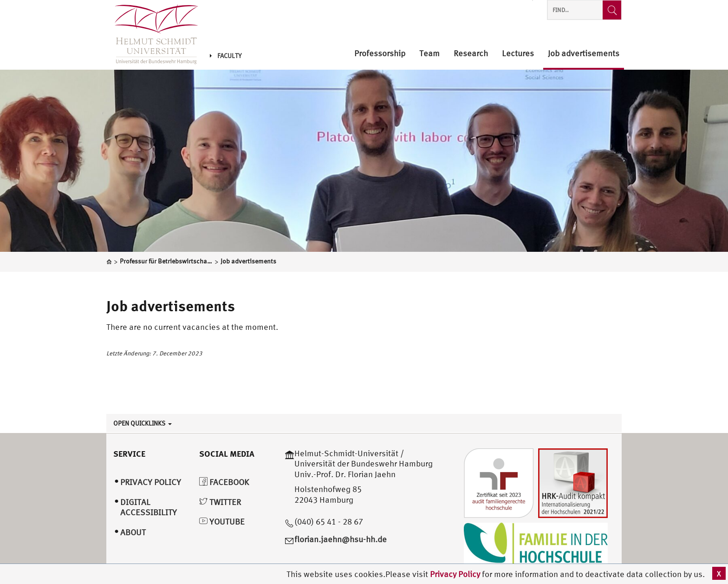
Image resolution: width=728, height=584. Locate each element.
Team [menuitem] (429, 54)
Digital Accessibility (149, 507)
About (133, 532)
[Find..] (612, 10)
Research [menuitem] (471, 54)
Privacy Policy (456, 574)
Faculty (226, 56)
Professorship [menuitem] (380, 54)
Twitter (220, 502)
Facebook (224, 482)
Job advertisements (171, 306)
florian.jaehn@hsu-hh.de (341, 539)
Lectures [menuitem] (518, 54)
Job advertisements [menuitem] (584, 54)
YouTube (222, 522)
